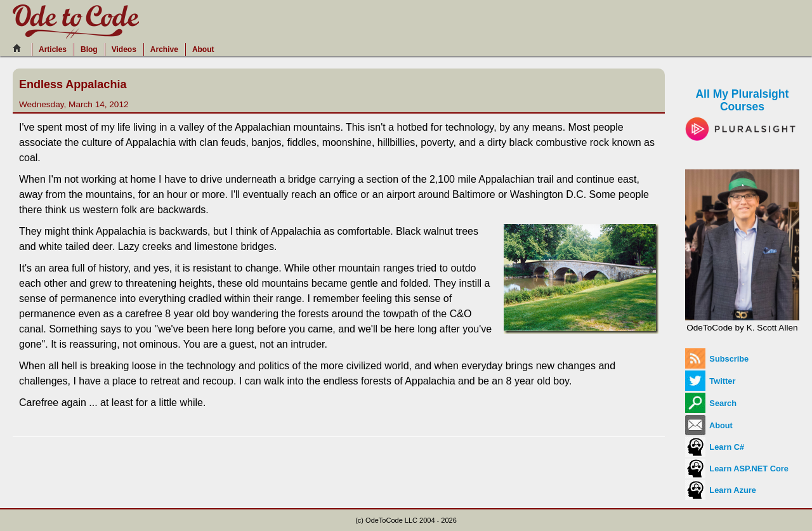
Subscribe (717, 359)
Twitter (710, 381)
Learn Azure (721, 490)
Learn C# (715, 447)
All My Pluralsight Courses (742, 111)
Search (711, 403)
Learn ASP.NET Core (737, 469)
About (203, 49)
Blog (89, 49)
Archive (164, 49)
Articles (53, 49)
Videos (124, 49)
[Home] (20, 48)
